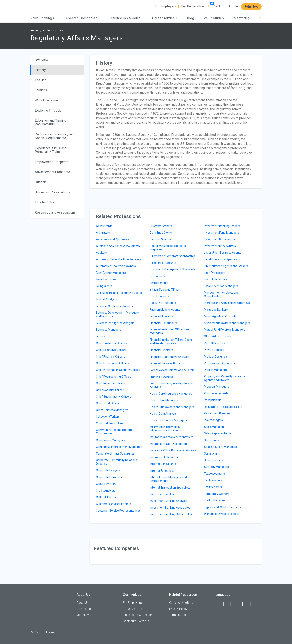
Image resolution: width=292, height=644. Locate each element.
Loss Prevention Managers (221, 286)
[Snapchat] (252, 604)
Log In (234, 6)
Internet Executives (162, 471)
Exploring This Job (48, 110)
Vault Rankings (42, 18)
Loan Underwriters (216, 279)
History (41, 70)
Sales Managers (214, 427)
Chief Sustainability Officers (114, 397)
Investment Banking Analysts (169, 501)
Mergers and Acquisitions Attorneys (227, 303)
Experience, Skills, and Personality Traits (51, 150)
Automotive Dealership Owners (116, 266)
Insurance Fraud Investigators (169, 444)
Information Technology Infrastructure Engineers (165, 429)
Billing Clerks (104, 286)
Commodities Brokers (110, 423)
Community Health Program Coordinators (114, 432)
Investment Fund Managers (222, 233)
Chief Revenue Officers (111, 383)
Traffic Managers (215, 500)
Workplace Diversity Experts (222, 514)
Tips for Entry (44, 202)
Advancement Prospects (52, 172)
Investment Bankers (163, 494)
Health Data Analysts (163, 414)
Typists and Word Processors (223, 507)
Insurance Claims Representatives (172, 437)
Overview (42, 60)
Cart (217, 6)
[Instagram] (238, 604)
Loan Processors (215, 273)
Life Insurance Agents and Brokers (226, 266)
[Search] (260, 18)
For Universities (193, 6)
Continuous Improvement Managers (119, 447)
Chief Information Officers (113, 363)
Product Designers (216, 357)
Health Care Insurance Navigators (171, 394)
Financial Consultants (163, 323)
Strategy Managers (216, 467)
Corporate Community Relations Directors (116, 462)
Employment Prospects (52, 162)
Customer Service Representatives (118, 511)
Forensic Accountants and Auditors (172, 370)
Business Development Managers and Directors (117, 314)
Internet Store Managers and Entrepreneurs (168, 479)
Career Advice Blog (181, 603)
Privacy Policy (178, 609)
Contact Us (84, 609)
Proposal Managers (216, 387)
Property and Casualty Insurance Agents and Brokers (225, 378)
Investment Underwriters (220, 246)
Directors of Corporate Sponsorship (172, 256)
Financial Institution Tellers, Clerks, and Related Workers (172, 342)
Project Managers (215, 370)
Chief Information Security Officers (118, 370)
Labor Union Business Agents (223, 253)
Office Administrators (218, 336)
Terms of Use (178, 615)
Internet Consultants (163, 464)
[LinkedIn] (225, 604)
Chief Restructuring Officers (114, 377)
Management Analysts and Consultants (221, 294)
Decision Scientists (162, 239)
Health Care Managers (164, 400)
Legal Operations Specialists (222, 259)
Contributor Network (136, 621)
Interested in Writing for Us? (140, 615)
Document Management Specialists (173, 269)
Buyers (100, 336)
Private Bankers (214, 350)
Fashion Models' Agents (165, 310)
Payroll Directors (214, 343)
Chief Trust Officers (108, 403)
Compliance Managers (110, 440)
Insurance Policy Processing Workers (173, 450)
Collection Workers (108, 417)
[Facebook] (218, 604)
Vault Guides (214, 18)
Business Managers (108, 330)
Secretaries (211, 440)
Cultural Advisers (107, 497)
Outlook (40, 182)
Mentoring (242, 18)
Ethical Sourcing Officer (165, 290)
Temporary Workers (217, 494)
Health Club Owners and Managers (172, 407)
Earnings (41, 90)
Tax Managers (213, 480)
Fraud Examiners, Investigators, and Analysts (173, 385)
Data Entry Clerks (161, 233)
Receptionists (213, 400)
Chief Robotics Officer (110, 390)
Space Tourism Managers (220, 447)
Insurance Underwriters (165, 457)
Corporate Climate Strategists (115, 453)
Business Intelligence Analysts (115, 323)
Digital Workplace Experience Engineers (168, 248)
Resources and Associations (55, 212)
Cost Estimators (106, 484)
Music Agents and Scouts (220, 316)
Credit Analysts (106, 491)
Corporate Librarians (109, 477)
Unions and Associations (52, 192)
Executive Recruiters (163, 303)
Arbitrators (103, 233)
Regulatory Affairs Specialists (223, 407)
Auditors (101, 253)
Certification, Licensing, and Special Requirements (54, 136)
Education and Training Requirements (51, 122)
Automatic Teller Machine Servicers (119, 259)
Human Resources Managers (168, 420)
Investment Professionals (220, 239)
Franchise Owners (161, 377)
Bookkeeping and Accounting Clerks (119, 293)
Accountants (104, 226)
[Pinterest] (245, 604)
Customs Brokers (161, 226)
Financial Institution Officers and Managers (170, 331)
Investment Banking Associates (170, 508)
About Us (83, 603)
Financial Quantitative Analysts (170, 357)
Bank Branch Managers (111, 273)
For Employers (166, 6)
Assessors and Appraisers (113, 239)
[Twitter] (232, 604)
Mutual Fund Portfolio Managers (225, 330)
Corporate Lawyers (108, 470)
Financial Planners (161, 350)
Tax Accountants (215, 474)
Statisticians (212, 453)
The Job (41, 80)
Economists (157, 276)
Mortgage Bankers (216, 310)
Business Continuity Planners (114, 306)
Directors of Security (163, 263)
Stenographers (214, 460)
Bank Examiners (106, 279)
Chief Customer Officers (111, 343)
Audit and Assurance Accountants (118, 246)
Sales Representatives (218, 433)
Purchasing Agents (216, 393)
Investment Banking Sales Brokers (172, 514)
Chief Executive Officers (111, 350)
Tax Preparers (213, 487)
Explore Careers (53, 31)
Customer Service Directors (113, 504)
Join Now (251, 7)
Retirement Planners (217, 413)
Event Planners (159, 296)
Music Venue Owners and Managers (227, 323)
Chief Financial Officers (111, 357)
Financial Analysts (161, 316)
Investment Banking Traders (222, 226)
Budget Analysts (106, 299)
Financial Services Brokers (166, 363)
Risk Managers (213, 420)
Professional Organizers (220, 363)
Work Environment (48, 100)
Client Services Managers (112, 410)
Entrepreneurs (159, 283)
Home (34, 31)
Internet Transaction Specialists (170, 488)
